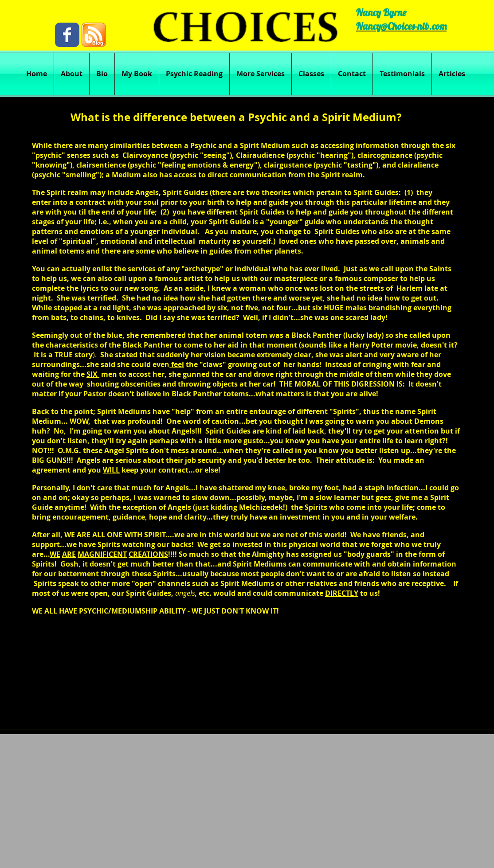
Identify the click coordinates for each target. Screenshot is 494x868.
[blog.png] (94, 35)
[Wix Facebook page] (67, 35)
